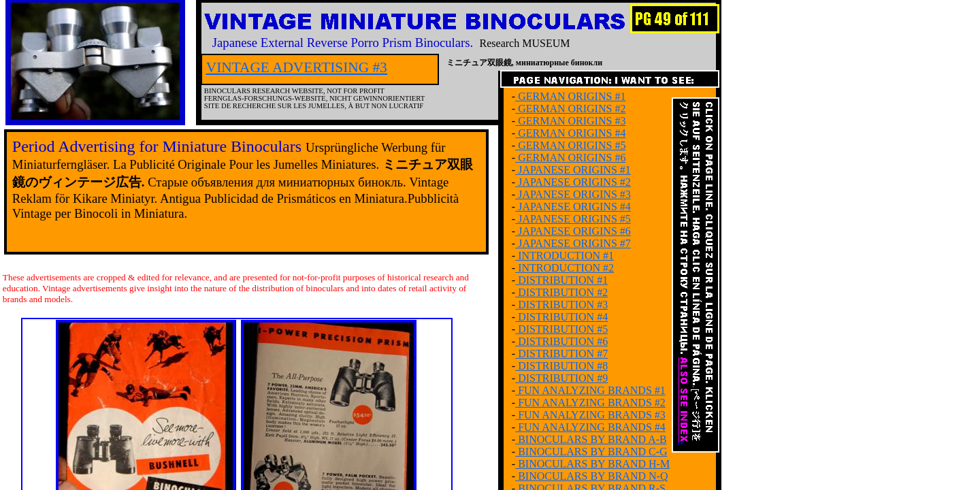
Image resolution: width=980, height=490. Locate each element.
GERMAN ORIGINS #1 (570, 96)
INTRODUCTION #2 (565, 268)
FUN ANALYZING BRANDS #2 (590, 403)
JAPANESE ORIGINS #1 (573, 170)
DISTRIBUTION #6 (561, 341)
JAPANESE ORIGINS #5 (573, 219)
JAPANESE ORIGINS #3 (573, 194)
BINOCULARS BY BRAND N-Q (591, 476)
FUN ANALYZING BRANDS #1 (590, 390)
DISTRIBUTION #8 (561, 366)
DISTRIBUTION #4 (561, 317)
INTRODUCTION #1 (565, 256)
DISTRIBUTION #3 (561, 305)
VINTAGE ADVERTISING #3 (297, 67)
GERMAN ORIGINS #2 (570, 109)
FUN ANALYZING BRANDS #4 (590, 427)
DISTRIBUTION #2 (561, 292)
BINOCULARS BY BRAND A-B (591, 439)
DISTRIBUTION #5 (561, 329)
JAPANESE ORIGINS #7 (573, 243)
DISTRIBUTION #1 (561, 280)
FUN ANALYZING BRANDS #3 (590, 415)
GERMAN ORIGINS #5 (570, 145)
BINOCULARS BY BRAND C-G (591, 452)
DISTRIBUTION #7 (561, 354)
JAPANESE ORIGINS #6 (573, 231)
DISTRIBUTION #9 (561, 378)
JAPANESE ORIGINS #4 (573, 207)
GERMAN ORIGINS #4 (570, 133)
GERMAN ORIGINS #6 (570, 158)
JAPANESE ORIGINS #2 (573, 182)
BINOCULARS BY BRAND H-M (592, 464)
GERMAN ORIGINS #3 (570, 121)
